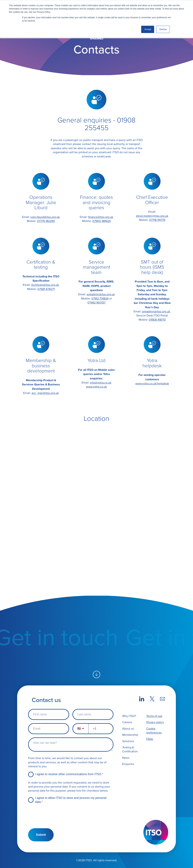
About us (128, 728)
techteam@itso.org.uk (45, 285)
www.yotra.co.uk (96, 386)
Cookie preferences (154, 730)
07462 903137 (96, 302)
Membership (130, 735)
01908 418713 (157, 320)
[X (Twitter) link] (152, 699)
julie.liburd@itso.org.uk (45, 217)
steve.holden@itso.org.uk (152, 216)
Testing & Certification (130, 749)
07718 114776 (157, 220)
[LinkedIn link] (142, 699)
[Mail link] (162, 699)
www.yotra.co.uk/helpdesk (152, 384)
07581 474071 (46, 289)
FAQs (150, 739)
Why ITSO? (129, 716)
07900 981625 (102, 221)
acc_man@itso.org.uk (45, 393)
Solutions (128, 741)
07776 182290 (46, 221)
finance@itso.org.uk (101, 217)
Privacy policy (155, 722)
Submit (41, 835)
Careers (127, 722)
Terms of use (154, 716)
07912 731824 (100, 298)
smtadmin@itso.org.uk (101, 294)
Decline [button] (163, 29)
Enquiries (128, 764)
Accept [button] (148, 29)
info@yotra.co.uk (101, 382)
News (126, 758)
